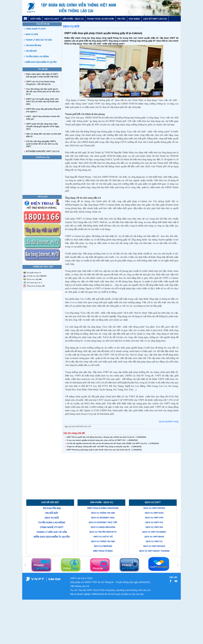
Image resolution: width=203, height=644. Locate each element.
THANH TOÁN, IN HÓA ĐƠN (100, 19)
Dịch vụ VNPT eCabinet (154, 532)
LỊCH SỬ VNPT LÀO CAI (155, 19)
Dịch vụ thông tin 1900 (103, 513)
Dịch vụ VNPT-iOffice (154, 508)
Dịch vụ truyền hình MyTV (103, 532)
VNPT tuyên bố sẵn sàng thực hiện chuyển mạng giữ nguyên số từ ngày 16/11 (43, 126)
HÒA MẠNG (134, 19)
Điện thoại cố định (103, 551)
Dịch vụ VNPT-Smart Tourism (154, 551)
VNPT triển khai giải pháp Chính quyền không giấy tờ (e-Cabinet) (103, 33)
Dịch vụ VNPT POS (154, 518)
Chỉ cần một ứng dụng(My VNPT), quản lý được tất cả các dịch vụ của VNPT (42, 144)
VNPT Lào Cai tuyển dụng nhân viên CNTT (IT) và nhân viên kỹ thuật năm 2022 (42, 102)
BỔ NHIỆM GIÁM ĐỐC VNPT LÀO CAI (43, 151)
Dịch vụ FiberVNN (103, 546)
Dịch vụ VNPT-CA (154, 541)
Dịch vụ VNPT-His (154, 527)
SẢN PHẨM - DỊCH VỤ (73, 19)
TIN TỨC (121, 19)
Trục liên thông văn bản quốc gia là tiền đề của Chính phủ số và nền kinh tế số (43, 92)
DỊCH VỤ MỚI (71, 26)
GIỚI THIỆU (36, 19)
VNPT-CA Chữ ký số (103, 537)
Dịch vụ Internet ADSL (103, 518)
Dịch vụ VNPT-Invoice (154, 546)
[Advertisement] (121, 475)
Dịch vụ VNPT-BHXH (154, 537)
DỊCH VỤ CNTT (52, 19)
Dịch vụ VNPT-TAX (154, 522)
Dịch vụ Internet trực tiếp (103, 522)
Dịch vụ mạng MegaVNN (103, 527)
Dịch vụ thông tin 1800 (103, 541)
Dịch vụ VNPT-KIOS (154, 513)
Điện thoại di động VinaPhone (103, 508)
